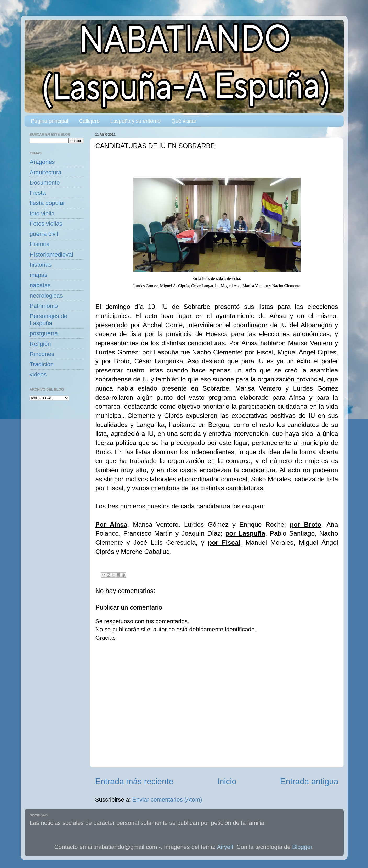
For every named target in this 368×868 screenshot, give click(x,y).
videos (38, 374)
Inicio (227, 781)
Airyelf (225, 847)
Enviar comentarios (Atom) (167, 800)
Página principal (50, 121)
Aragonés (42, 162)
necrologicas (46, 296)
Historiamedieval (52, 255)
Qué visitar (184, 121)
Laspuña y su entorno (135, 121)
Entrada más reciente (134, 781)
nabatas (40, 285)
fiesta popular (47, 203)
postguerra (44, 333)
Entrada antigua (309, 781)
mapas (39, 275)
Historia (40, 244)
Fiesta (38, 193)
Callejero (89, 121)
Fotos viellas (46, 224)
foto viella (42, 213)
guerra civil (44, 234)
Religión (40, 344)
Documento (45, 183)
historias (41, 265)
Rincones (42, 354)
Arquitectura (46, 172)
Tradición (42, 364)
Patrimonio (44, 306)
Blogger (302, 847)
